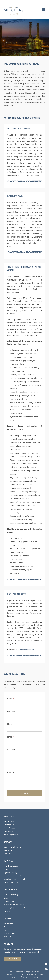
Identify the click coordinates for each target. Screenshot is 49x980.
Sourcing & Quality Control (14, 879)
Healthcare (8, 850)
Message (12, 750)
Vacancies (8, 937)
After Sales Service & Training (15, 876)
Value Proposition (11, 835)
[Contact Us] (46, 964)
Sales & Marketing (11, 866)
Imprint (23, 975)
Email (11, 737)
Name (11, 699)
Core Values (8, 832)
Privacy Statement (36, 975)
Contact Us (12, 959)
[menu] (44, 10)
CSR (5, 930)
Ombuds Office (12, 975)
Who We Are (9, 822)
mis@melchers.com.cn (25, 650)
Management (9, 825)
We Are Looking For (11, 927)
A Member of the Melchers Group (25, 977)
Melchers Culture (10, 934)
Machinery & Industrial (13, 847)
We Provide (8, 924)
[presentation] (27, 780)
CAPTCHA (11, 773)
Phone (11, 724)
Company (12, 712)
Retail (6, 869)
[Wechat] (46, 969)
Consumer (8, 854)
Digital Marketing (10, 873)
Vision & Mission (10, 828)
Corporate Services (11, 883)
